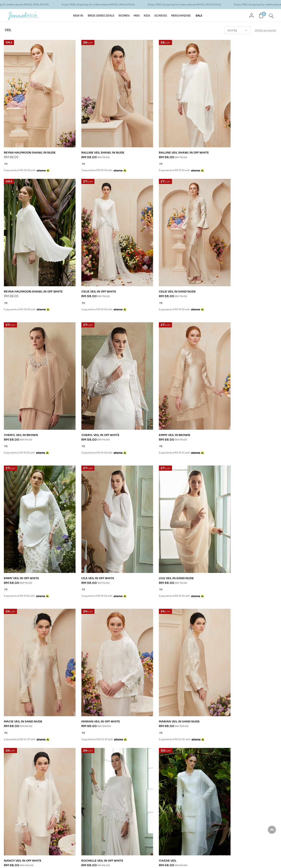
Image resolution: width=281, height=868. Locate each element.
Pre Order (104, 753)
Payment (103, 748)
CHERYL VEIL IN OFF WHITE (233, 271)
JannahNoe (45, 857)
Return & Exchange (109, 759)
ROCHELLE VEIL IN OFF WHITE (26, 664)
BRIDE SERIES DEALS (101, 15)
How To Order (106, 737)
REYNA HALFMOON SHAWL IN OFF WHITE (244, 140)
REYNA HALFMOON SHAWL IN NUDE (30, 140)
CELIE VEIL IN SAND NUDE (93, 271)
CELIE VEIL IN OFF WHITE (22, 271)
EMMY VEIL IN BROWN (20, 402)
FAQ (52, 753)
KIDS (147, 15)
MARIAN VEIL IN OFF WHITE (94, 533)
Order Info (106, 728)
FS (6, 152)
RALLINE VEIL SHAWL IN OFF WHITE (169, 140)
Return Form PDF (108, 764)
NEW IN (78, 15)
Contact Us (57, 737)
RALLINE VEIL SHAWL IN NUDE (96, 140)
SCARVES (161, 15)
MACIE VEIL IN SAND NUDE (24, 533)
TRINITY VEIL (223, 569)
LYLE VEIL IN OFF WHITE (161, 402)
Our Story (19, 737)
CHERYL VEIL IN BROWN (161, 271)
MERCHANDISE (181, 15)
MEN (137, 15)
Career (54, 759)
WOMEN (124, 15)
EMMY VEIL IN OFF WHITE (92, 402)
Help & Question (153, 728)
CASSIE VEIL (83, 664)
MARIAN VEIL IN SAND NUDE (164, 533)
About (17, 728)
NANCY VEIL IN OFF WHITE (233, 533)
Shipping (103, 742)
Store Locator (22, 742)
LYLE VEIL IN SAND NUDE (231, 402)
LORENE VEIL (153, 569)
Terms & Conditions (62, 742)
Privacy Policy (58, 748)
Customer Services (64, 728)
